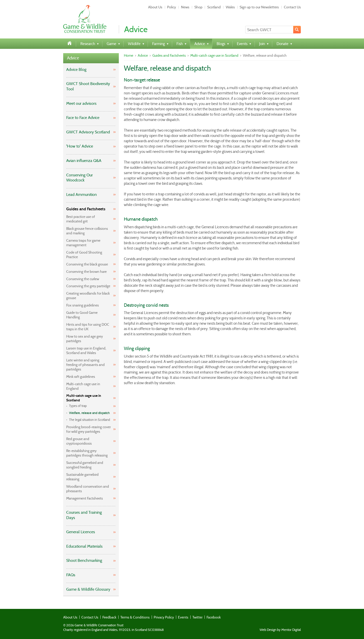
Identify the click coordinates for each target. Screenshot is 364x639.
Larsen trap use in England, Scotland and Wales (86, 351)
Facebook (214, 617)
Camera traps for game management (83, 243)
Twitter (197, 617)
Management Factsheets (85, 498)
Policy (172, 7)
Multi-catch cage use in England (83, 386)
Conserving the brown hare (86, 272)
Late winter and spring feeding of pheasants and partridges (85, 365)
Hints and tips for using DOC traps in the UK (88, 327)
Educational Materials (84, 546)
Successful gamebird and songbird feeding (85, 465)
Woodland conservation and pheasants (88, 489)
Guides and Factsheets (86, 209)
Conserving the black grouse (87, 264)
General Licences (81, 532)
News (185, 7)
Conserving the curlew (83, 279)
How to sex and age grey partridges (85, 339)
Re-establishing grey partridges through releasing (87, 453)
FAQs (71, 575)
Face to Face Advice (83, 118)
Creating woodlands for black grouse (88, 296)
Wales (230, 7)
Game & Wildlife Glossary (88, 589)
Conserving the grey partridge (88, 286)
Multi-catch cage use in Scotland (84, 398)
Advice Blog (76, 69)
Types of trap (78, 406)
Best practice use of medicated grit (81, 219)
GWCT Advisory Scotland (88, 132)
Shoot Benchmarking (84, 560)
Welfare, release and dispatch (89, 413)
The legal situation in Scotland (89, 420)
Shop (198, 7)
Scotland (214, 7)
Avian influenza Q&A (84, 161)
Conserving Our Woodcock (79, 178)
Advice (73, 58)
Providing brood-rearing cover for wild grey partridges (88, 429)
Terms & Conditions (135, 617)
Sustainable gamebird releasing (82, 477)
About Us (155, 7)
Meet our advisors (81, 103)
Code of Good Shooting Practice (84, 255)
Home (129, 55)
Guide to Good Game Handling (82, 315)
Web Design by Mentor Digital (280, 630)
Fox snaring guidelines (83, 305)
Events (183, 617)
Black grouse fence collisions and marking (87, 231)
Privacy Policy (164, 617)
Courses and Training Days (84, 515)
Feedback (109, 617)
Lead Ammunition (82, 194)
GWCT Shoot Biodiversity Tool (88, 86)
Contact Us (292, 7)
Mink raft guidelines (81, 377)
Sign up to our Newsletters (259, 7)
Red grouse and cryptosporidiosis (79, 441)
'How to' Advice (80, 146)
